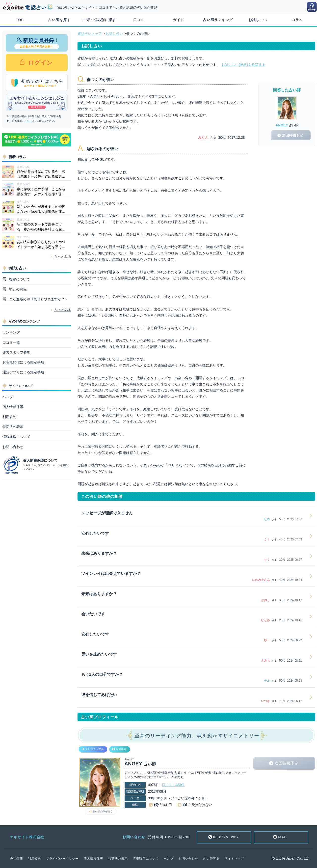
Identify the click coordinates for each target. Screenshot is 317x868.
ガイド (178, 20)
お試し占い (258, 20)
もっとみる (63, 256)
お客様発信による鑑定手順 (23, 362)
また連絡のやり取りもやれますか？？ (38, 299)
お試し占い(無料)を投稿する (243, 65)
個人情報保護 (13, 407)
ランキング (11, 332)
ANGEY (282, 125)
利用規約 (9, 417)
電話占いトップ (90, 33)
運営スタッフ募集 (16, 352)
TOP (20, 20)
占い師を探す (59, 20)
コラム (297, 20)
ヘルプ (8, 397)
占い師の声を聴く (103, 811)
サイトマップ (234, 859)
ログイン (40, 63)
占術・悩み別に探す (99, 20)
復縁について (19, 279)
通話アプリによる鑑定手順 (23, 372)
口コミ (139, 20)
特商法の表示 (13, 427)
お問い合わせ (13, 447)
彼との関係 (17, 289)
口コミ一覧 (11, 342)
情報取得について (16, 437)
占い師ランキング (218, 20)
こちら (28, 121)
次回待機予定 (287, 763)
